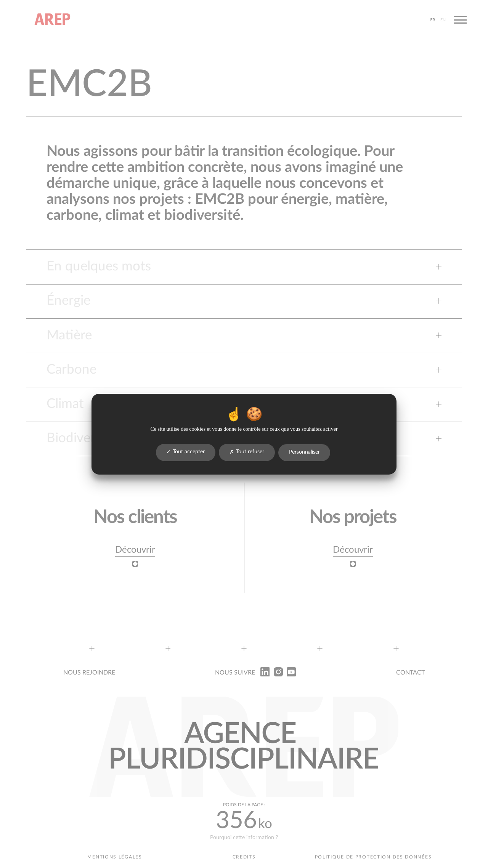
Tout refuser (247, 452)
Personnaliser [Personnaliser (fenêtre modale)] (304, 452)
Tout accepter (185, 452)
